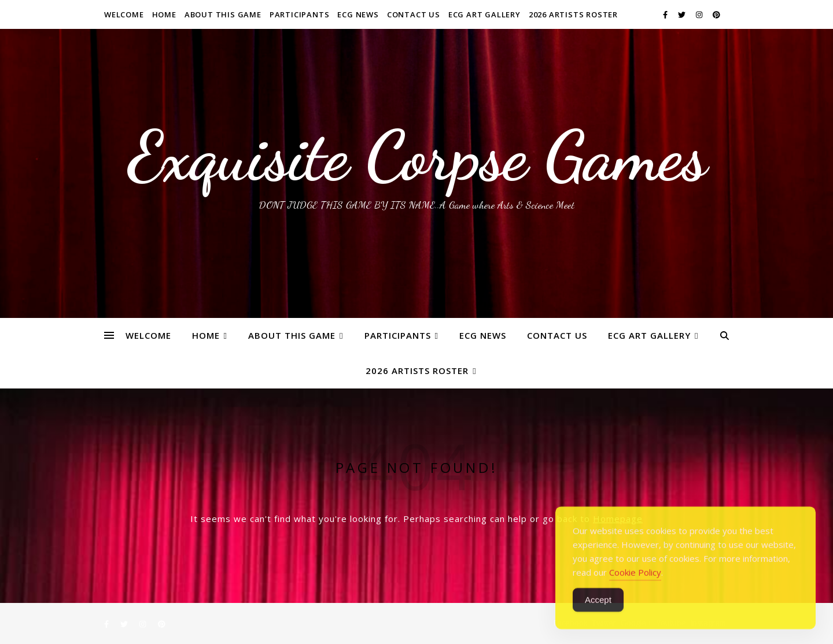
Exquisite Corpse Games (417, 156)
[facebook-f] (666, 14)
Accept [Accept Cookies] (598, 614)
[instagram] (700, 14)
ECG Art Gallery (484, 14)
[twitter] (683, 14)
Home (164, 14)
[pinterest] (716, 14)
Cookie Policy (635, 587)
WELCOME (124, 14)
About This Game (223, 14)
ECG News (358, 14)
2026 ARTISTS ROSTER (573, 14)
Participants (300, 14)
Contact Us (414, 14)
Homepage (618, 519)
